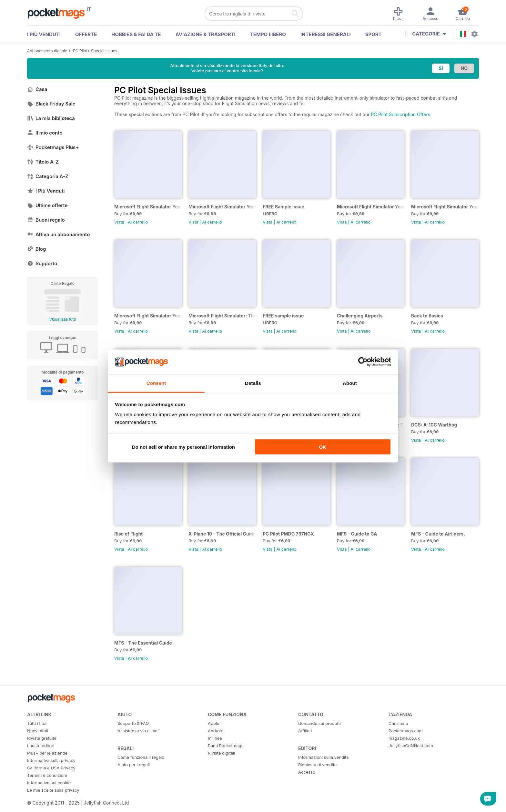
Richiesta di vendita (317, 765)
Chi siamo (398, 723)
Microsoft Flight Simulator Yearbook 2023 (371, 207)
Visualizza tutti (63, 319)
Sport (374, 34)
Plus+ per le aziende (47, 753)
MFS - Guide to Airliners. (438, 534)
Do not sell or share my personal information (183, 447)
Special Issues (104, 51)
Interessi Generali (326, 34)
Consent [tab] (156, 383)
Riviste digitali (221, 753)
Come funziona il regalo (141, 757)
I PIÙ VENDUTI (44, 34)
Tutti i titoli (37, 723)
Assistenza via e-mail (138, 731)
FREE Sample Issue (283, 207)
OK (323, 447)
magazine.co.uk (404, 738)
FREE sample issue (283, 316)
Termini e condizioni (47, 775)
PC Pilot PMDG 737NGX (288, 534)
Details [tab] (253, 383)
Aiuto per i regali (134, 765)
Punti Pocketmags (226, 746)
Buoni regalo (46, 220)
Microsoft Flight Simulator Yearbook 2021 (148, 316)
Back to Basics (427, 316)
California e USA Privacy (51, 768)
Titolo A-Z (43, 162)
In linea (215, 738)
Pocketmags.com (406, 731)
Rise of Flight (128, 534)
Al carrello (138, 222)
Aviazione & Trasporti (206, 34)
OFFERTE (86, 34)
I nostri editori (41, 746)
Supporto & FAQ (133, 723)
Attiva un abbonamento (58, 234)
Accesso (307, 772)
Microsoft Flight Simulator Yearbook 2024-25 (222, 207)
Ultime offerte (47, 205)
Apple (214, 723)
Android (216, 731)
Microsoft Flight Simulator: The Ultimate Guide (222, 316)
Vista (119, 222)
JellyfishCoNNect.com (411, 746)
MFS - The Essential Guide (143, 643)
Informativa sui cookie (49, 783)
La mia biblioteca (51, 118)
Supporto (42, 263)
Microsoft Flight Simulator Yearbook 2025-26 (148, 207)
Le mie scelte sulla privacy (53, 790)
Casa (37, 89)
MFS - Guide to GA (357, 534)
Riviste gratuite (42, 738)
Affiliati (305, 731)
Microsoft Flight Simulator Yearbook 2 (445, 207)
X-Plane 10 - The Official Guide (222, 534)
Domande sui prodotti (319, 723)
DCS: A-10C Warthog (434, 425)
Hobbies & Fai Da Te (136, 34)
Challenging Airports (360, 316)
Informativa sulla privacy (51, 760)
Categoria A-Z (48, 176)
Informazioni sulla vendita (324, 757)
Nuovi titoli (38, 731)
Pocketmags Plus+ (53, 147)
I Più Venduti (46, 191)
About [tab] (350, 383)
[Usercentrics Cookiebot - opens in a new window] (363, 362)
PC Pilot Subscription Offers (400, 114)
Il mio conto (45, 133)
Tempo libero (268, 34)
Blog (36, 249)
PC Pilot (80, 51)
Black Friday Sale (51, 104)
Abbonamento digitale (47, 51)
